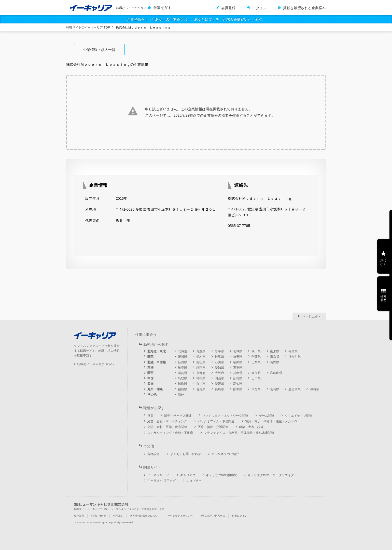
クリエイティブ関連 (299, 416)
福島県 (293, 351)
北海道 (183, 351)
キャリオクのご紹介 (225, 454)
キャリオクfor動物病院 (221, 475)
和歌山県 (276, 373)
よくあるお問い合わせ (186, 454)
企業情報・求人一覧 (99, 50)
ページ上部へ (312, 316)
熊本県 (238, 389)
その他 (152, 395)
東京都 (275, 357)
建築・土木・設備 (251, 427)
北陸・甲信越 (157, 362)
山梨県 (256, 362)
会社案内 (79, 516)
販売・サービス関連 (178, 416)
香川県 (201, 384)
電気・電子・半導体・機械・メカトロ (271, 421)
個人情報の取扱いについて (145, 516)
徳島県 (183, 384)
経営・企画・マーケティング (167, 421)
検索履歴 (383, 298)
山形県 (275, 351)
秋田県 (256, 351)
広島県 (238, 378)
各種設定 (153, 454)
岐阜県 (183, 368)
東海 (150, 368)
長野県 (275, 362)
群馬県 (219, 357)
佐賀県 (201, 389)
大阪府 (219, 373)
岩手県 (219, 351)
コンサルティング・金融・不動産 (170, 433)
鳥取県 (183, 378)
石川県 (219, 362)
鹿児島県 (295, 389)
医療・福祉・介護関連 (213, 427)
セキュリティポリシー (180, 516)
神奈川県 (295, 357)
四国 (150, 384)
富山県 (201, 362)
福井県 (238, 362)
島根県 (201, 378)
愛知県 (219, 368)
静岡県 (201, 368)
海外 (181, 395)
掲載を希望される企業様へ (304, 8)
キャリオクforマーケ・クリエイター (272, 475)
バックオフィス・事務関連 (216, 421)
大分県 (256, 389)
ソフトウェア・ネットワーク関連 (225, 416)
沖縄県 (314, 389)
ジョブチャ (194, 481)
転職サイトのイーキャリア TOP (88, 28)
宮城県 (238, 351)
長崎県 (219, 389)
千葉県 (256, 357)
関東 (150, 357)
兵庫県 (238, 373)
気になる (383, 262)
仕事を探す (162, 8)
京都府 (201, 373)
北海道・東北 (157, 351)
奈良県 (256, 373)
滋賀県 (183, 373)
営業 (150, 416)
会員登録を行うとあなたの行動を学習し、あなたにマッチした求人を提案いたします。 (196, 19)
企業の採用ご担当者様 (212, 516)
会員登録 (228, 8)
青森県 (201, 351)
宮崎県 (275, 389)
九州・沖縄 (155, 389)
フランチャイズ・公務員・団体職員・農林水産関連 (239, 433)
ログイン (259, 8)
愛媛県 (219, 384)
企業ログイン (240, 516)
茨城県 (183, 357)
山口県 (256, 378)
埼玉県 (238, 357)
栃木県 (201, 357)
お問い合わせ (99, 516)
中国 (150, 378)
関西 (150, 373)
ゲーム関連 (267, 416)
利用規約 (118, 516)
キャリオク (188, 475)
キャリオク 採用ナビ (162, 481)
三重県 (238, 368)
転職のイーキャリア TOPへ (96, 364)
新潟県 (183, 362)
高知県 (238, 384)
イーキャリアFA (158, 475)
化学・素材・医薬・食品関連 (167, 427)
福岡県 (183, 389)
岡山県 (219, 378)
